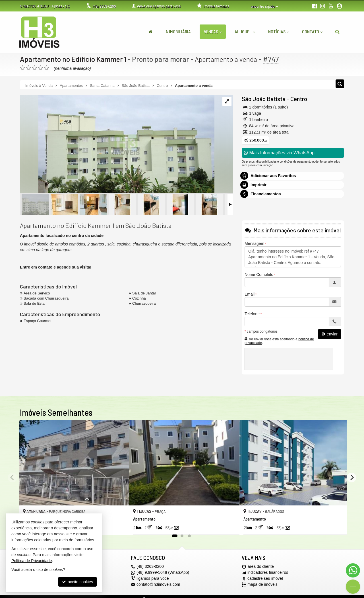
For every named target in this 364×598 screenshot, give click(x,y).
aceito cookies (77, 582)
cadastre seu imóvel (265, 579)
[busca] (337, 32)
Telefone (252, 314)
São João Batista (264, 99)
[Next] (351, 478)
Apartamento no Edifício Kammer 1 (73, 59)
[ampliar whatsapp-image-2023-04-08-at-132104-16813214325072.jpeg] (117, 144)
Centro (299, 99)
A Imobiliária (178, 31)
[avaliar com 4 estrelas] (41, 68)
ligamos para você (153, 579)
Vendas (213, 31)
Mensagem (254, 243)
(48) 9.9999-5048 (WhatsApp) (163, 573)
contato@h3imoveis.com (158, 585)
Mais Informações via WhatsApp (279, 153)
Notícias (279, 31)
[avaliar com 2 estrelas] (29, 68)
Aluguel (245, 31)
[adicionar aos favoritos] (119, 525)
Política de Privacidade (32, 561)
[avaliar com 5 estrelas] (46, 68)
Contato (312, 31)
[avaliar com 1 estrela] (23, 68)
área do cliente (261, 567)
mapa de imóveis (262, 585)
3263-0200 (104, 7)
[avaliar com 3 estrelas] (35, 68)
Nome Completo (259, 275)
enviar (330, 334)
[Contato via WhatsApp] (353, 570)
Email (250, 294)
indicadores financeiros (268, 573)
